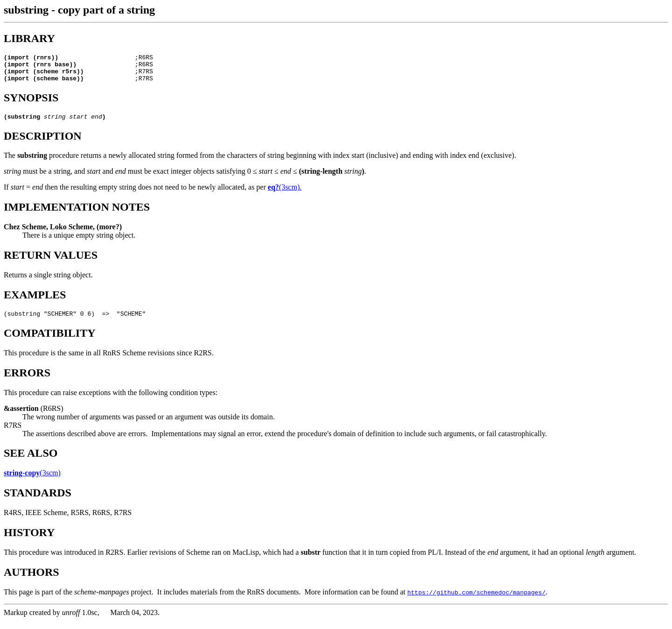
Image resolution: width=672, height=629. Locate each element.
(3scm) (32, 481)
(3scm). (285, 194)
